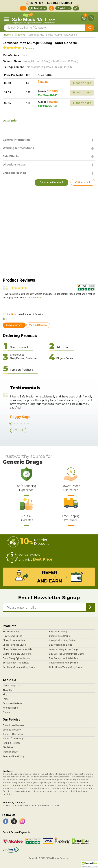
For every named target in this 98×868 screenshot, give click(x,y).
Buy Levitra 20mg (58, 632)
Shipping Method (14, 173)
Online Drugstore (11, 686)
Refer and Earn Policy (14, 756)
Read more (35, 298)
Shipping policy (10, 752)
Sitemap (7, 712)
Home (7, 35)
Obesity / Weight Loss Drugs (64, 649)
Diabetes (20, 35)
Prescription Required (14, 725)
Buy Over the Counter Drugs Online (67, 654)
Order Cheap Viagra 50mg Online (66, 667)
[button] (90, 865)
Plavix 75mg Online (12, 636)
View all (19, 430)
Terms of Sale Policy (13, 739)
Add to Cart (82, 83)
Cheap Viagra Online (59, 636)
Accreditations (10, 708)
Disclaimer (8, 747)
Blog (5, 695)
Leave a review (14, 325)
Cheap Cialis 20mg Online (62, 640)
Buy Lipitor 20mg (11, 632)
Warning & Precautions (18, 148)
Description (11, 121)
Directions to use (14, 165)
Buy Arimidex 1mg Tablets (16, 663)
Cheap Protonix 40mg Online (63, 663)
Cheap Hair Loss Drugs (14, 645)
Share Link (83, 182)
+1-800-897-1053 (58, 3)
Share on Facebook (51, 182)
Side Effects (11, 156)
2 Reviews (28, 48)
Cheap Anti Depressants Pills (17, 649)
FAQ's (6, 699)
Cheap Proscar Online (14, 640)
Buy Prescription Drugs (61, 645)
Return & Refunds (12, 743)
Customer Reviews (12, 703)
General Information (16, 140)
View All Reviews (38, 325)
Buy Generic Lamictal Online (63, 658)
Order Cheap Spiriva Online (16, 658)
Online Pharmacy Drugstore (17, 654)
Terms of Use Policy (13, 734)
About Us (7, 690)
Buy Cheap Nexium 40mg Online (19, 667)
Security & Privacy (12, 730)
